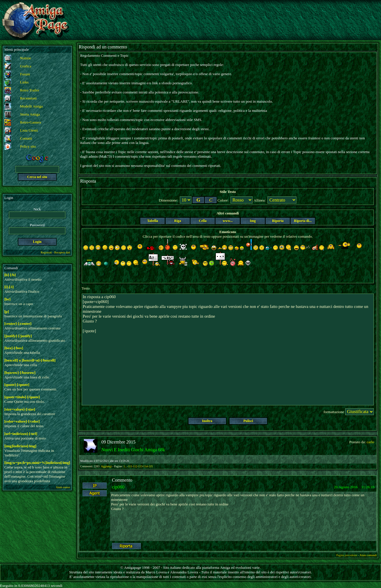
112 (135, 466)
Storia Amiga (30, 114)
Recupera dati (62, 252)
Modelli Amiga (31, 106)
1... (125, 466)
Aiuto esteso (63, 487)
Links (24, 82)
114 (145, 466)
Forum (25, 74)
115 (151, 466)
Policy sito (28, 146)
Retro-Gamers (31, 122)
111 (130, 466)
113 (140, 466)
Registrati (46, 252)
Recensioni (28, 98)
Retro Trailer (30, 90)
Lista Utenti (29, 130)
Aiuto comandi (368, 555)
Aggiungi (107, 466)
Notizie (26, 58)
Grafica (26, 66)
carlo (370, 442)
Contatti (26, 138)
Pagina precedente (347, 555)
